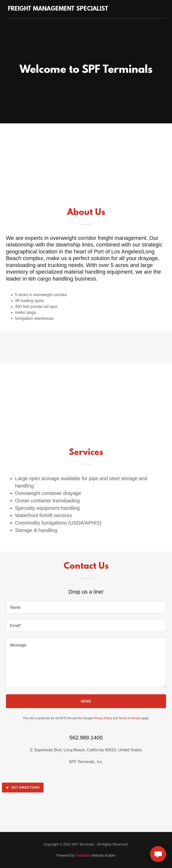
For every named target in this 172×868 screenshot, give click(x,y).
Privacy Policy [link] (103, 718)
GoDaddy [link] (83, 855)
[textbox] (86, 607)
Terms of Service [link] (130, 718)
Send (86, 701)
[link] (58, 9)
